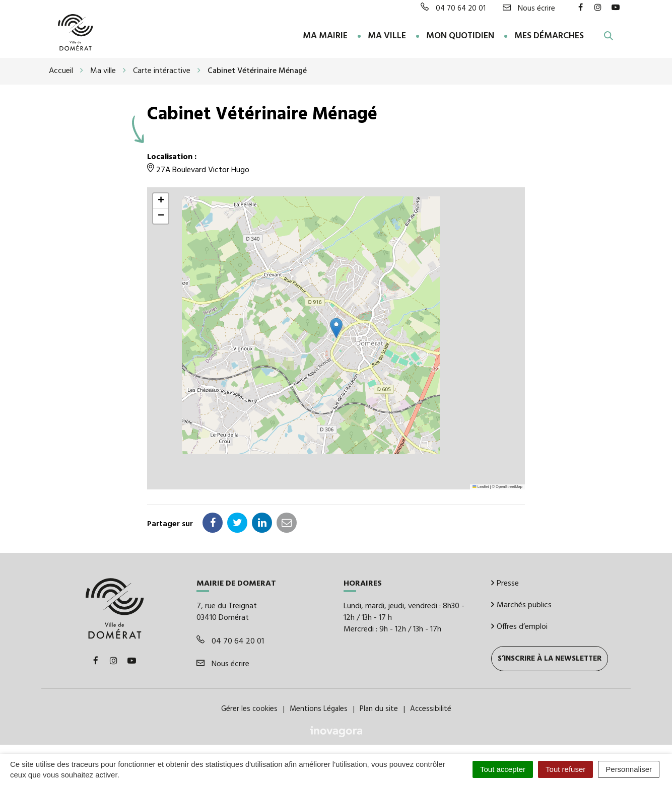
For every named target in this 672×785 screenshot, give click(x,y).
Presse (505, 583)
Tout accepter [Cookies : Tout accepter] (503, 769)
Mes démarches (549, 36)
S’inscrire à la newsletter (550, 658)
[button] (336, 327)
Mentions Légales (319, 708)
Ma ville (387, 36)
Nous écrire (223, 663)
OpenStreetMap (509, 486)
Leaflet (481, 486)
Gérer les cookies (249, 708)
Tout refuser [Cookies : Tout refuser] (565, 769)
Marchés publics (521, 604)
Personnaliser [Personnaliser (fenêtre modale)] (629, 769)
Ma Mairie (325, 36)
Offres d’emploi (519, 626)
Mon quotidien (460, 36)
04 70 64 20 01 (230, 640)
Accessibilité (431, 708)
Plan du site (379, 708)
